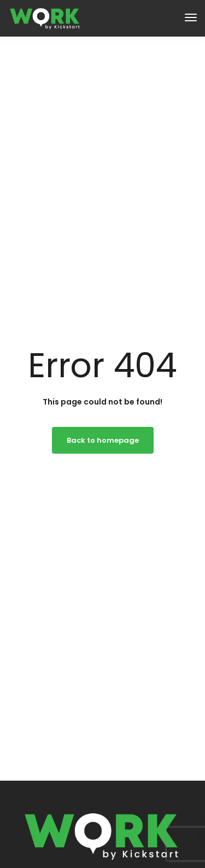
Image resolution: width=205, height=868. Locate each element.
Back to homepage (103, 440)
